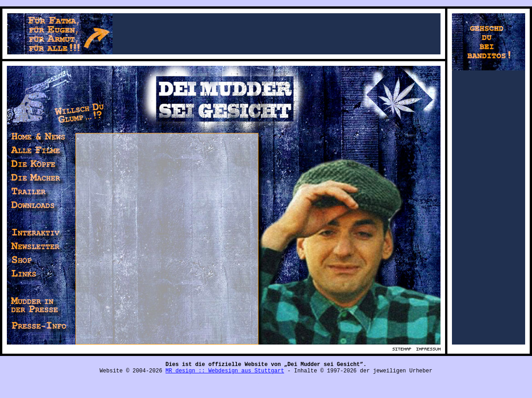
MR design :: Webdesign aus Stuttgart (225, 371)
